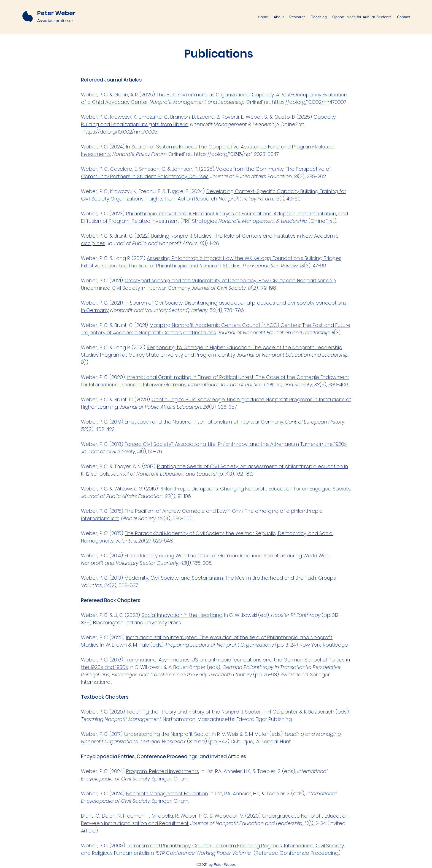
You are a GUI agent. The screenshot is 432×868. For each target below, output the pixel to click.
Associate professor (55, 21)
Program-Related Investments (163, 771)
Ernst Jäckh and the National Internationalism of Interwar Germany (204, 422)
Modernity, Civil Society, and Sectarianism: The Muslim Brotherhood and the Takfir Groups (230, 578)
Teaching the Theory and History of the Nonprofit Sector (194, 712)
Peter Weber (56, 13)
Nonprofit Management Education (167, 794)
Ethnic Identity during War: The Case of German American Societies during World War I (227, 556)
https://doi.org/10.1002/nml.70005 (121, 132)
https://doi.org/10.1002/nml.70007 (310, 102)
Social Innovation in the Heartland (182, 615)
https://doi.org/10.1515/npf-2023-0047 (237, 154)
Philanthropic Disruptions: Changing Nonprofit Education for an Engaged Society (255, 489)
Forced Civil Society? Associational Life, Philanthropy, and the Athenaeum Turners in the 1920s (236, 444)
